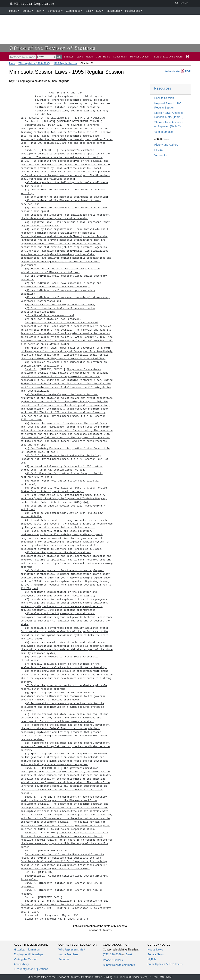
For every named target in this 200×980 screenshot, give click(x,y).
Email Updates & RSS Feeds (165, 964)
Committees (73, 11)
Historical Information (27, 950)
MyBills (152, 959)
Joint (39, 11)
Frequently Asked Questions (31, 969)
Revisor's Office (139, 57)
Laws (80, 57)
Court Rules (103, 57)
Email (129, 954)
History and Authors (166, 145)
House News (155, 950)
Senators (64, 959)
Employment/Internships (29, 954)
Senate (27, 11)
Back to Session (164, 98)
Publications (133, 11)
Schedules (54, 11)
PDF (186, 71)
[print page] (187, 57)
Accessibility (21, 964)
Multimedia (113, 11)
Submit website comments (119, 965)
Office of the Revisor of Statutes (53, 48)
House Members (68, 954)
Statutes (69, 57)
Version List (161, 155)
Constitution (120, 57)
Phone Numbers (113, 960)
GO (59, 57)
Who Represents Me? (72, 950)
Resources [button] (162, 88)
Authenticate (172, 71)
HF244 (158, 150)
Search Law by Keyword (168, 57)
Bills (88, 11)
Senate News (156, 954)
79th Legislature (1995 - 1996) (34, 63)
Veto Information (164, 132)
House (13, 11)
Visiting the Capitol (25, 959)
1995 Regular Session (65, 63)
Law (99, 11)
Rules (89, 57)
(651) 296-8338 (112, 954)
